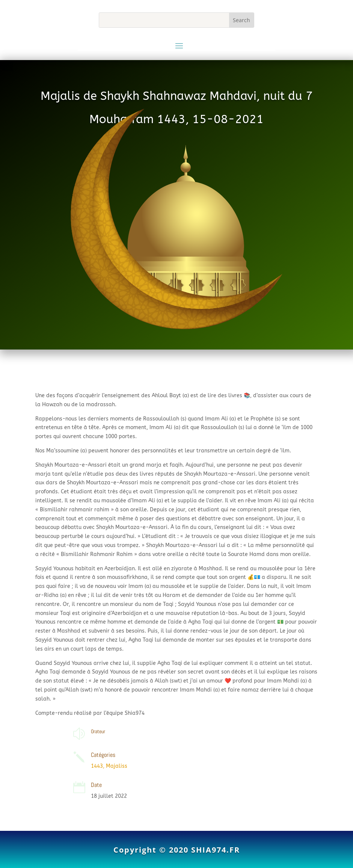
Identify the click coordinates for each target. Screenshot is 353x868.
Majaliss (117, 766)
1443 (97, 766)
